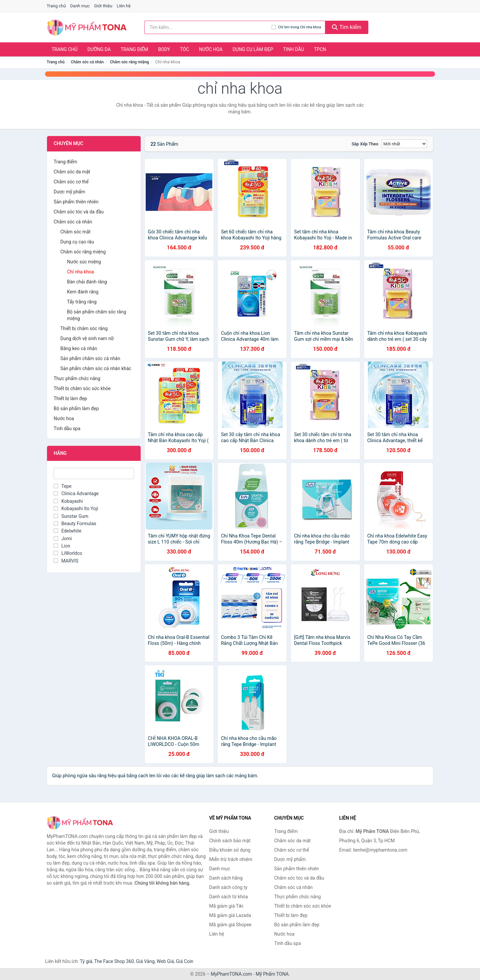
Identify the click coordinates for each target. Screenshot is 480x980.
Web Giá (165, 961)
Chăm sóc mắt (75, 232)
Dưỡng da (99, 49)
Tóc (184, 49)
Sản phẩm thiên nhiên (76, 202)
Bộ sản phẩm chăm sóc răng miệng (96, 315)
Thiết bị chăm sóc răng (84, 328)
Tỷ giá (86, 961)
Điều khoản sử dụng (230, 850)
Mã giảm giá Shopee (230, 925)
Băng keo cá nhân (79, 348)
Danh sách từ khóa (229, 897)
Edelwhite (67, 531)
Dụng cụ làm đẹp (253, 49)
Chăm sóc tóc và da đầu (79, 212)
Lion (62, 546)
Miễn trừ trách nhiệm (231, 859)
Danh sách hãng (226, 878)
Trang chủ (56, 6)
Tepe (62, 486)
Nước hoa (211, 49)
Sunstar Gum (71, 516)
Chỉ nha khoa (80, 272)
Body (164, 49)
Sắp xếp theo (365, 144)
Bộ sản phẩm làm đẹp (76, 408)
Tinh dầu (293, 49)
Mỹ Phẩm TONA (272, 974)
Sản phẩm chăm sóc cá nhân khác (96, 368)
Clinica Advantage (76, 494)
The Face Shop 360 (114, 961)
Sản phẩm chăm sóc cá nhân (90, 358)
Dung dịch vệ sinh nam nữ (87, 338)
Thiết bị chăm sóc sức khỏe (82, 388)
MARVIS (66, 561)
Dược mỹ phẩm (69, 192)
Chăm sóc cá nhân (87, 62)
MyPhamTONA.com (231, 974)
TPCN (320, 49)
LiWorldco (68, 553)
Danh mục (80, 6)
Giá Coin (185, 961)
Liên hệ (124, 6)
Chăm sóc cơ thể (71, 182)
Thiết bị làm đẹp (70, 398)
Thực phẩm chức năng (77, 378)
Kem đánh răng (83, 292)
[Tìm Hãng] (94, 473)
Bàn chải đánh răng (87, 282)
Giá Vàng (145, 961)
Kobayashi (68, 501)
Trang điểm (134, 49)
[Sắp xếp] (404, 144)
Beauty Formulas (75, 524)
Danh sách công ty (228, 887)
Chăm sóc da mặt (72, 172)
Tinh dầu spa (67, 428)
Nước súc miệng (84, 262)
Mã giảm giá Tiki (226, 906)
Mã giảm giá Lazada (230, 915)
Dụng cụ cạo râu (77, 242)
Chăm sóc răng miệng (129, 62)
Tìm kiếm (347, 27)
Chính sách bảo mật (230, 841)
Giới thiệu (103, 6)
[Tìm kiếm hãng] (208, 27)
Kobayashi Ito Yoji (76, 509)
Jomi (63, 539)
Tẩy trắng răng (82, 302)
